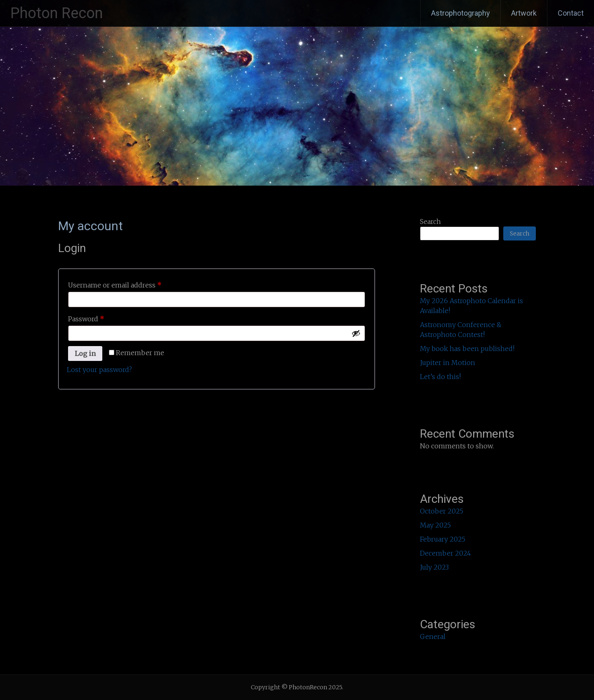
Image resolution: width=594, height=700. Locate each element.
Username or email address (129, 284)
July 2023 (434, 567)
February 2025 (443, 539)
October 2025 (442, 511)
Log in (85, 354)
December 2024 (445, 553)
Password (100, 318)
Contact (571, 13)
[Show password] (356, 333)
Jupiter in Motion (448, 363)
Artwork (524, 13)
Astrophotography (461, 13)
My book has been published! (467, 349)
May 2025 (435, 525)
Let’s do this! (440, 377)
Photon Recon (57, 13)
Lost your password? (99, 370)
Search (430, 222)
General (433, 636)
